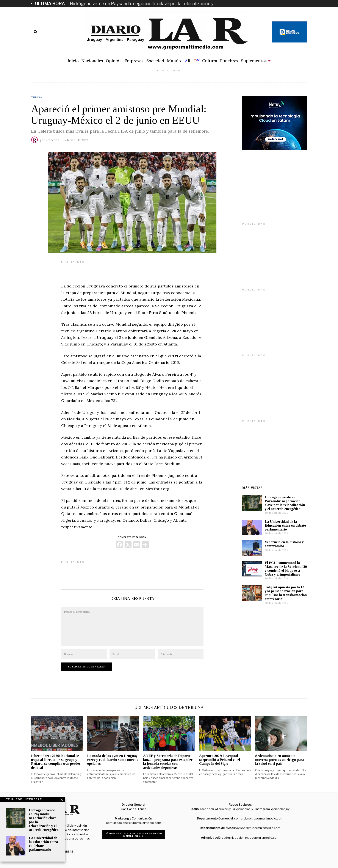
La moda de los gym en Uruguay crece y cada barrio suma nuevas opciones (113, 760)
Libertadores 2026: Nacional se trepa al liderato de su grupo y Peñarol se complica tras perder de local (56, 762)
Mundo (174, 61)
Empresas (134, 61)
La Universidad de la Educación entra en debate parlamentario (285, 525)
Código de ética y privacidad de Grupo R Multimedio (134, 835)
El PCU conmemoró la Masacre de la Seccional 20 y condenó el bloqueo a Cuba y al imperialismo (286, 569)
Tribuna (37, 97)
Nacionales (92, 61)
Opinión (114, 61)
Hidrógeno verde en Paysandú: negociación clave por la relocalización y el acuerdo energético (285, 503)
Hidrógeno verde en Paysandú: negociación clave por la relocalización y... (143, 4)
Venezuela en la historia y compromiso (284, 544)
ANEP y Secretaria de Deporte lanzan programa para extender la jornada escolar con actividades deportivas (168, 762)
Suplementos (254, 61)
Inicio (73, 61)
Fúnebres (229, 61)
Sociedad (155, 61)
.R (187, 61)
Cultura (210, 61)
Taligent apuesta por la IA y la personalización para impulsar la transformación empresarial (286, 593)
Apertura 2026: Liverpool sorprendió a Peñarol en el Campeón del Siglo (220, 760)
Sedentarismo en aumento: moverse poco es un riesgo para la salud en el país (280, 760)
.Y (196, 61)
